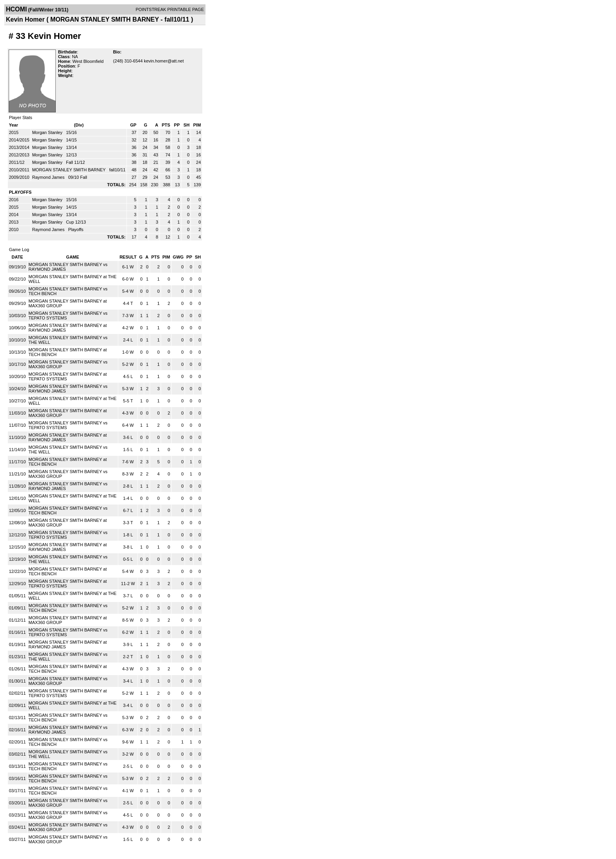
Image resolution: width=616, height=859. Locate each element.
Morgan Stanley (48, 132)
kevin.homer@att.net (164, 61)
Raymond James (49, 177)
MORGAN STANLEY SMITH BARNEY (70, 170)
